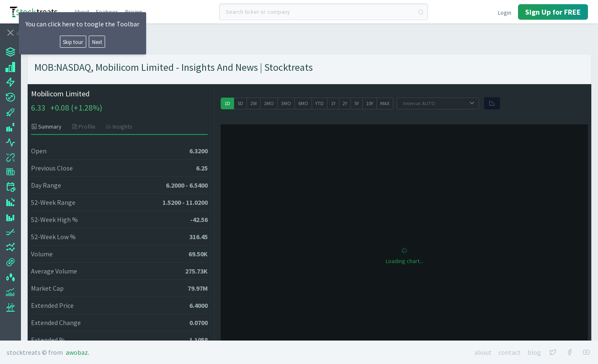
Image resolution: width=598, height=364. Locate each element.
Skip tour (73, 42)
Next (97, 42)
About (82, 12)
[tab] (49, 126)
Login (505, 13)
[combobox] (324, 12)
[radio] (227, 103)
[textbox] (324, 12)
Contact (510, 352)
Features (107, 12)
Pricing (134, 12)
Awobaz (77, 352)
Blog (534, 352)
